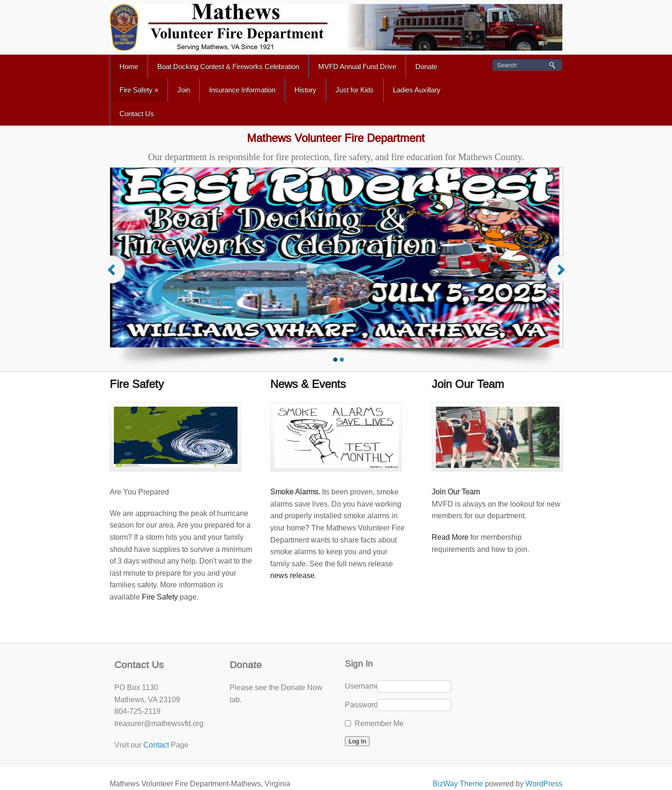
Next (557, 279)
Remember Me (379, 723)
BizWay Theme (458, 784)
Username (361, 686)
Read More (450, 537)
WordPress (544, 784)
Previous (117, 279)
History (305, 90)
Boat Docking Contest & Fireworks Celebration (228, 67)
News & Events (308, 384)
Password (361, 705)
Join (184, 90)
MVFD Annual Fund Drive (357, 67)
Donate (426, 67)
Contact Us (137, 114)
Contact (156, 745)
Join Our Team (468, 384)
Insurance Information (242, 90)
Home (129, 67)
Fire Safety (139, 90)
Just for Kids (355, 90)
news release (292, 575)
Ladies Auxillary (417, 90)
